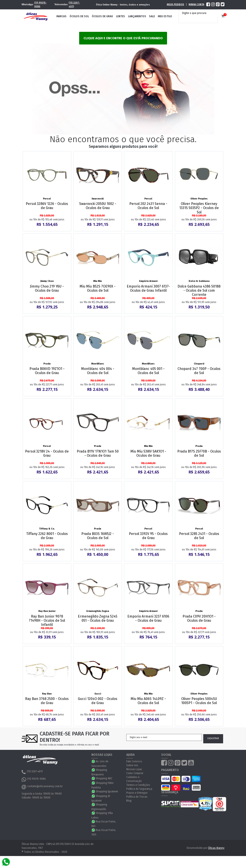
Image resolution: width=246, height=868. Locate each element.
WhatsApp (94, 761)
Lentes (120, 16)
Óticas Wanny (216, 848)
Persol (47, 199)
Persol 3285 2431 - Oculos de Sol (199, 536)
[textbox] (199, 13)
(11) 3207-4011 (74, 5)
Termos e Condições (138, 785)
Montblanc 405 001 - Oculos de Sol (148, 371)
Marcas (61, 16)
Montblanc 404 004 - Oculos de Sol (98, 371)
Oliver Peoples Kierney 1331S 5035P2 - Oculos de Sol (199, 208)
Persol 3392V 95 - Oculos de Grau (148, 536)
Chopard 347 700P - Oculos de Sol (199, 371)
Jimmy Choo (47, 281)
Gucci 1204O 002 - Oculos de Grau (98, 701)
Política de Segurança (139, 789)
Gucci (98, 694)
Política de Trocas (137, 797)
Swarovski (98, 199)
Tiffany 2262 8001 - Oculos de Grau (47, 536)
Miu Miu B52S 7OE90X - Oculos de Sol (98, 288)
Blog (129, 801)
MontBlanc (98, 364)
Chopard (199, 364)
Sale (152, 16)
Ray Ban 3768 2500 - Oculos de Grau (47, 701)
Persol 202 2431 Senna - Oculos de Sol (148, 206)
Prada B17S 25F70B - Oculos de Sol (199, 453)
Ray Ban (47, 694)
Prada (47, 364)
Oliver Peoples (199, 199)
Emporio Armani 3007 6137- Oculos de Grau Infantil (148, 288)
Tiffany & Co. (47, 529)
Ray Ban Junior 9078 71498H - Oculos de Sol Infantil (47, 620)
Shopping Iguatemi (107, 791)
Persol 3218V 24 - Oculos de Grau (47, 453)
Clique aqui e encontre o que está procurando (123, 38)
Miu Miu (98, 281)
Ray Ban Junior (47, 611)
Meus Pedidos (175, 4)
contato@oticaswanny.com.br (42, 787)
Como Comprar (135, 773)
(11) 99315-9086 (40, 5)
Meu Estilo (165, 16)
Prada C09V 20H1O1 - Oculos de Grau (199, 618)
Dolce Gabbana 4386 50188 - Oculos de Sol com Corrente (199, 290)
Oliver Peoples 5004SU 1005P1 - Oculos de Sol (199, 701)
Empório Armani (148, 281)
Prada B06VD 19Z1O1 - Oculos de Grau (47, 371)
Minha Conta (196, 4)
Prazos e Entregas (137, 793)
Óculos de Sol (79, 16)
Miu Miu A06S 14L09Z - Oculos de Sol (148, 701)
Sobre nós (132, 765)
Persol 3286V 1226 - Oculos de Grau (47, 206)
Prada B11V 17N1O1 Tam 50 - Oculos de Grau (98, 453)
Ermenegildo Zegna (98, 611)
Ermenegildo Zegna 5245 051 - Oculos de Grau (98, 618)
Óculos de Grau (102, 16)
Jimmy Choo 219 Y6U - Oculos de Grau (47, 288)
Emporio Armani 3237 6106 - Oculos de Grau (148, 618)
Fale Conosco (134, 761)
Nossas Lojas (134, 769)
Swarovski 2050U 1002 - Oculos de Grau (98, 206)
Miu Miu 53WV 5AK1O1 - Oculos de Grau (148, 453)
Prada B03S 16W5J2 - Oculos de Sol (98, 536)
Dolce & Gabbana (199, 281)
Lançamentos (137, 16)
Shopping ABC (104, 778)
